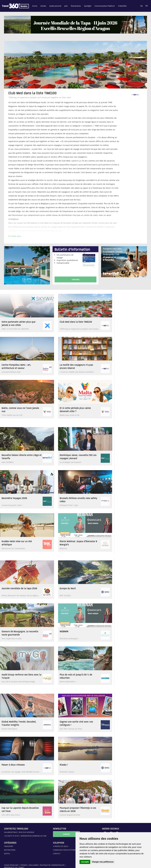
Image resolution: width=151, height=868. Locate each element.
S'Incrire (66, 834)
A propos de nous (61, 846)
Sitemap (24, 865)
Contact (57, 854)
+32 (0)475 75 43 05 (11, 836)
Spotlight (88, 6)
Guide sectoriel (55, 6)
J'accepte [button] (85, 862)
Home (35, 6)
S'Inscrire (76, 279)
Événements (76, 6)
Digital (7, 854)
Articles (43, 6)
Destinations (10, 850)
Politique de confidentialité (52, 865)
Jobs (66, 6)
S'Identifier (122, 6)
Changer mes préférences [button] (103, 862)
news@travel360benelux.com (34, 836)
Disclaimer (33, 865)
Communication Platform (105, 6)
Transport (9, 846)
